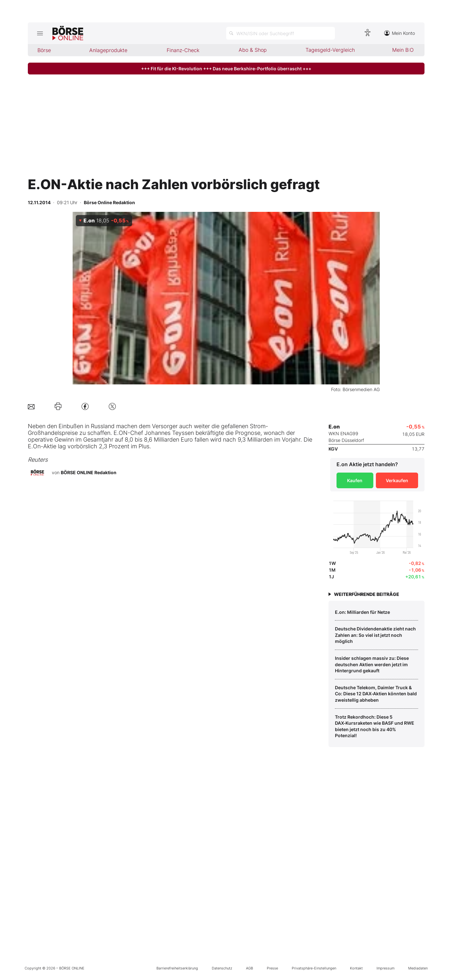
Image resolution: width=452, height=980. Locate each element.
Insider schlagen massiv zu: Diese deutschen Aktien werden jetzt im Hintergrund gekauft (372, 664)
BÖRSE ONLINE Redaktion (89, 472)
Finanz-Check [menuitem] (183, 50)
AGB (250, 968)
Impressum (385, 968)
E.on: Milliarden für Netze (362, 612)
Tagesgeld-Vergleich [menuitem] (330, 50)
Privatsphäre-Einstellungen (314, 968)
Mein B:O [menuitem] (403, 50)
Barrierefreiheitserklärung (177, 968)
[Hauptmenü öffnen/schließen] (40, 33)
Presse (272, 968)
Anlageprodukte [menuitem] (108, 50)
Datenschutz (222, 968)
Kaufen (355, 480)
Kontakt (356, 968)
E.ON (121, 433)
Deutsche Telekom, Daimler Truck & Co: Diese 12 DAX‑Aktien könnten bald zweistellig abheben (376, 694)
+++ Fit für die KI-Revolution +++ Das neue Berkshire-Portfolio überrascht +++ (226, 69)
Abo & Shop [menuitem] (253, 50)
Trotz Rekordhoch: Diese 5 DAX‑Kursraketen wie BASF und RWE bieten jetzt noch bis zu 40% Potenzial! (375, 726)
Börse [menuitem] (44, 50)
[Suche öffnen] (281, 33)
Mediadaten (418, 968)
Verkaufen (397, 480)
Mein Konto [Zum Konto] (400, 33)
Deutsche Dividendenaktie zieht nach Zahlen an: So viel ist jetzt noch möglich (375, 635)
